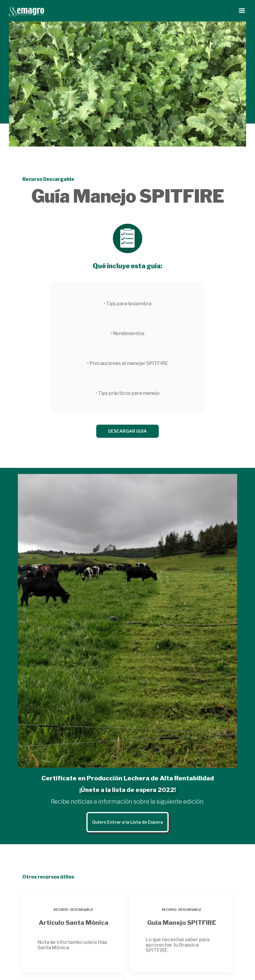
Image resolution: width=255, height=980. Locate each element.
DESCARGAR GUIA (128, 431)
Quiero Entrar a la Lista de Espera (128, 822)
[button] (242, 11)
